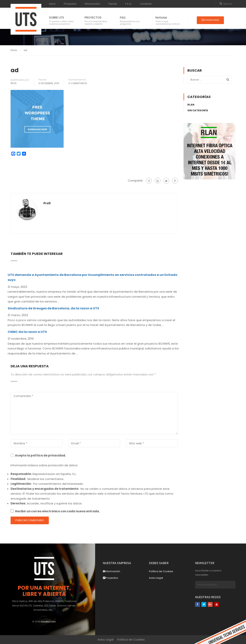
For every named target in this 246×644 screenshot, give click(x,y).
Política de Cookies (161, 571)
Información (92, 4)
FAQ (123, 17)
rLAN (191, 105)
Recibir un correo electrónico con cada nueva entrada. (57, 511)
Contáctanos (210, 20)
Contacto (146, 4)
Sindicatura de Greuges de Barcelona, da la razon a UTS (53, 308)
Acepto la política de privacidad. (38, 455)
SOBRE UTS (57, 17)
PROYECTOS (93, 17)
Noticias (161, 17)
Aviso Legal (156, 578)
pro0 (14, 83)
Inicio (52, 4)
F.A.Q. (128, 4)
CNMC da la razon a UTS (27, 332)
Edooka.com (48, 622)
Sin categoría (198, 110)
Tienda (113, 4)
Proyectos (70, 4)
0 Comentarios (78, 83)
